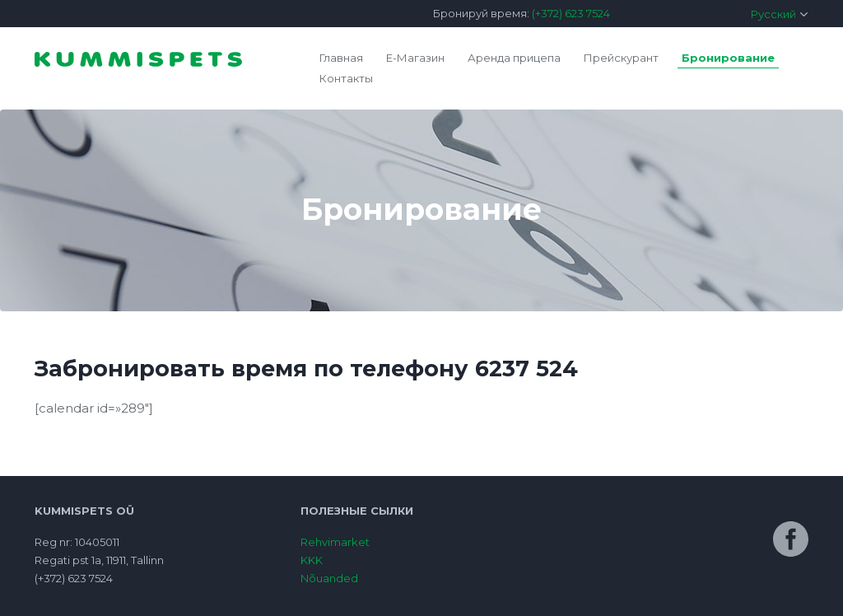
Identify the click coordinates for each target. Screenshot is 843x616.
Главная (341, 58)
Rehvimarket (335, 542)
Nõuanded (329, 578)
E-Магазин (415, 58)
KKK (312, 560)
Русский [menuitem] (773, 14)
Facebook (791, 539)
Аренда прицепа (514, 58)
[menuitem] (726, 14)
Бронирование (728, 58)
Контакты (346, 78)
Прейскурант (621, 58)
